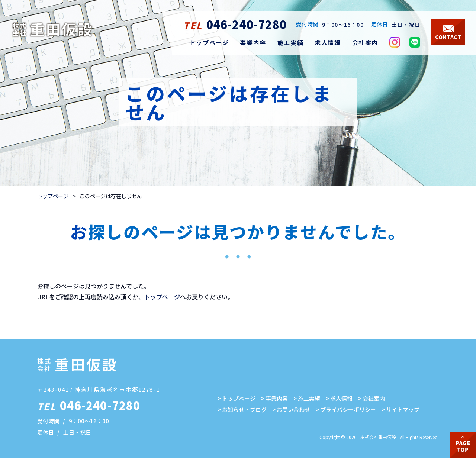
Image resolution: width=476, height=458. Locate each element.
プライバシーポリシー (348, 409)
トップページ (53, 196)
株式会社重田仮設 (378, 437)
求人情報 (341, 398)
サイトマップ (403, 409)
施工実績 (309, 398)
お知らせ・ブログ (244, 409)
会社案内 (374, 398)
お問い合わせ (293, 409)
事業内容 (277, 398)
